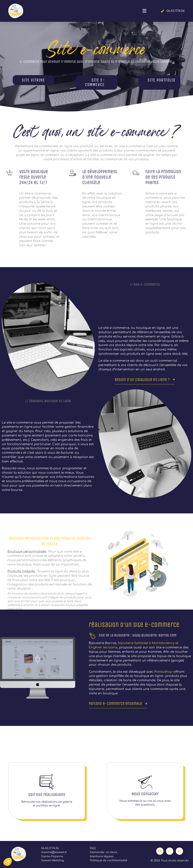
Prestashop (164, 672)
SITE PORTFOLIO (161, 80)
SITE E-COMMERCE (95, 82)
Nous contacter (145, 794)
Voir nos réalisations (47, 795)
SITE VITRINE (33, 80)
